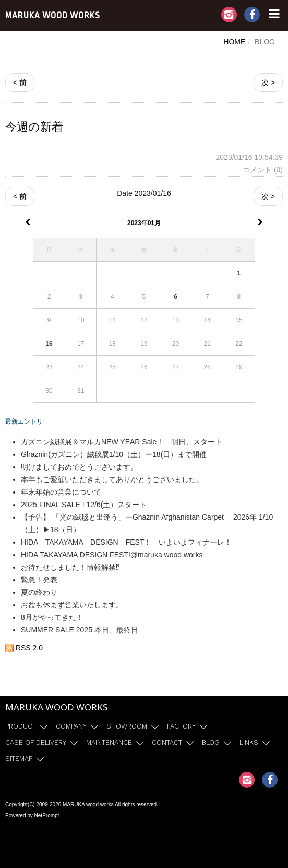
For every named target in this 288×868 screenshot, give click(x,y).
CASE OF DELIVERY (36, 742)
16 (49, 344)
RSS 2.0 (24, 648)
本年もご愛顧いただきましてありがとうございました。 (112, 479)
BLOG (211, 742)
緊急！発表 (39, 580)
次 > (268, 83)
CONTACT (167, 742)
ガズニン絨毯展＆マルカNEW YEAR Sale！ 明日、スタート (122, 442)
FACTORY (181, 726)
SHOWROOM (127, 726)
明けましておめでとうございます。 (79, 467)
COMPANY (71, 726)
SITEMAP (19, 759)
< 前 (20, 83)
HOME (234, 42)
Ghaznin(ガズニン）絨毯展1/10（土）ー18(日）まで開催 (114, 454)
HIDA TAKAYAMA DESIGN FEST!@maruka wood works (112, 555)
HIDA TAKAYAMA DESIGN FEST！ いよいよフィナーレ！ (126, 542)
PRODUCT (21, 726)
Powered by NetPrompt (32, 816)
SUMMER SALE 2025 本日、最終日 (80, 630)
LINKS (249, 742)
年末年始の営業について (61, 492)
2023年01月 (144, 223)
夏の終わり (39, 592)
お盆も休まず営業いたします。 (72, 605)
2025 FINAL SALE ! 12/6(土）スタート (84, 505)
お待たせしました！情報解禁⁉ (70, 567)
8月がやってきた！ (52, 617)
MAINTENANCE (109, 742)
